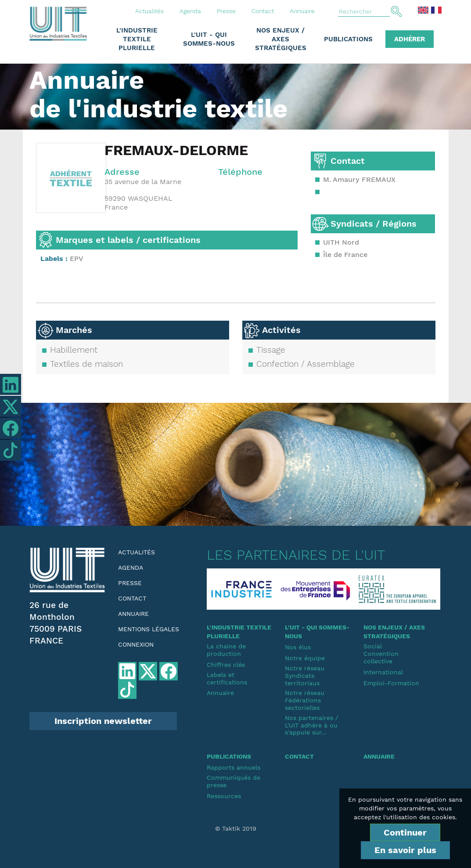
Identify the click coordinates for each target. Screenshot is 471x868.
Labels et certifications (227, 678)
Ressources (224, 796)
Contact (263, 11)
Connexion (136, 644)
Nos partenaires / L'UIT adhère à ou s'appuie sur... (311, 725)
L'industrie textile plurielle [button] (137, 39)
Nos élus (298, 647)
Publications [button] (348, 39)
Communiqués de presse (234, 781)
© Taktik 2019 (236, 828)
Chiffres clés (226, 665)
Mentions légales (149, 629)
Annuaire (302, 11)
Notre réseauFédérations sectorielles (305, 700)
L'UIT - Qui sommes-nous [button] (209, 39)
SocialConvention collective (381, 654)
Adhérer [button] (410, 39)
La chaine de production (226, 650)
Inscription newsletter (103, 721)
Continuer (405, 832)
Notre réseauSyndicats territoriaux (305, 676)
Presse (226, 11)
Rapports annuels (234, 767)
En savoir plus (405, 850)
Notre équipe (305, 658)
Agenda (190, 11)
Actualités (149, 11)
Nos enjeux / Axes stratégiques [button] (281, 39)
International (383, 672)
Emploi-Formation (391, 683)
